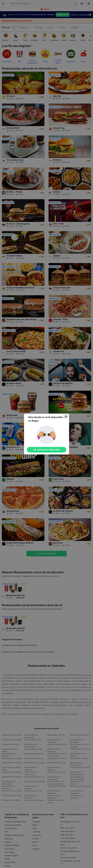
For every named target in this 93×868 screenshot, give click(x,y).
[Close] (66, 417)
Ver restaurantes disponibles (47, 450)
